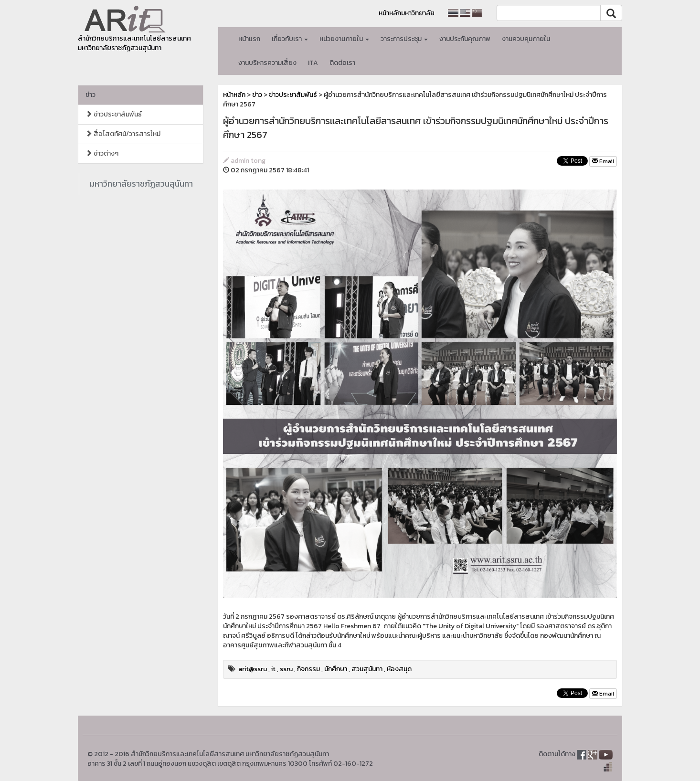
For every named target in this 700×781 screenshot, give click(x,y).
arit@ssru (253, 669)
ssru (286, 669)
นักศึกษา (336, 669)
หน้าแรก (249, 39)
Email (603, 161)
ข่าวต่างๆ (102, 153)
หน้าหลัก (234, 95)
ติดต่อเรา (342, 63)
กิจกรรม (308, 669)
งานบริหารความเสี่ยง (267, 63)
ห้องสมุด (399, 669)
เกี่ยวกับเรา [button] (290, 39)
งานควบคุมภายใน (526, 39)
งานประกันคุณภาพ (465, 39)
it (273, 669)
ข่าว (90, 95)
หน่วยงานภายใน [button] (344, 39)
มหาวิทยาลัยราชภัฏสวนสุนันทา (141, 184)
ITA (313, 63)
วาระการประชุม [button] (404, 39)
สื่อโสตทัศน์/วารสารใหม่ (123, 134)
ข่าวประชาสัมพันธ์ (114, 114)
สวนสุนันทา (367, 669)
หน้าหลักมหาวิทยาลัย (407, 13)
